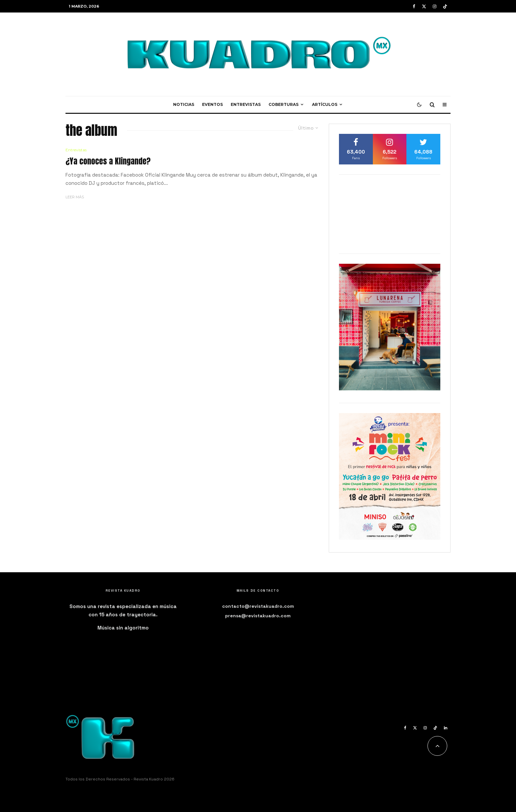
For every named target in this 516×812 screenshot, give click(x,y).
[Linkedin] (446, 728)
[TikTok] (445, 6)
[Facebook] (414, 6)
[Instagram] (435, 6)
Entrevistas (246, 104)
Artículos (325, 104)
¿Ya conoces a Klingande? (108, 161)
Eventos (212, 104)
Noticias (184, 104)
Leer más (75, 197)
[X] (424, 6)
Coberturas (284, 104)
